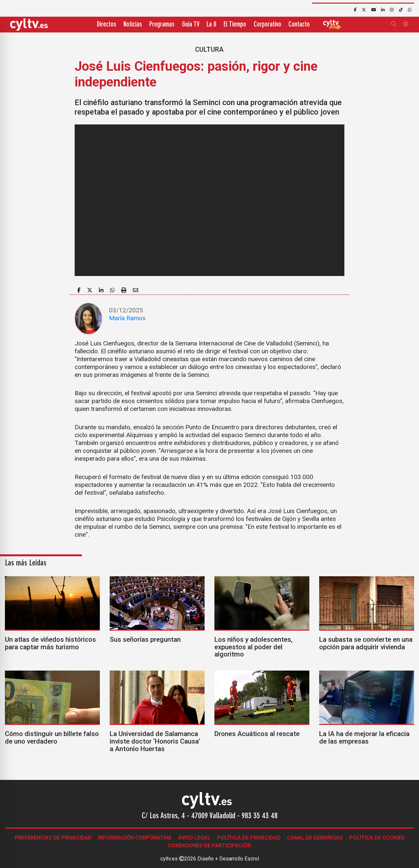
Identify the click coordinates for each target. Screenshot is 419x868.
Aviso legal (194, 838)
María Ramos (127, 318)
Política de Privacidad (249, 838)
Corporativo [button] (267, 25)
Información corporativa (135, 838)
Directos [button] (107, 25)
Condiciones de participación (209, 846)
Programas (162, 25)
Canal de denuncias (315, 838)
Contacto (299, 25)
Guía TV (191, 25)
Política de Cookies (377, 838)
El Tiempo (235, 25)
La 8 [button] (211, 25)
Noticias (133, 25)
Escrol (252, 859)
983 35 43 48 (260, 816)
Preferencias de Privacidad (53, 838)
